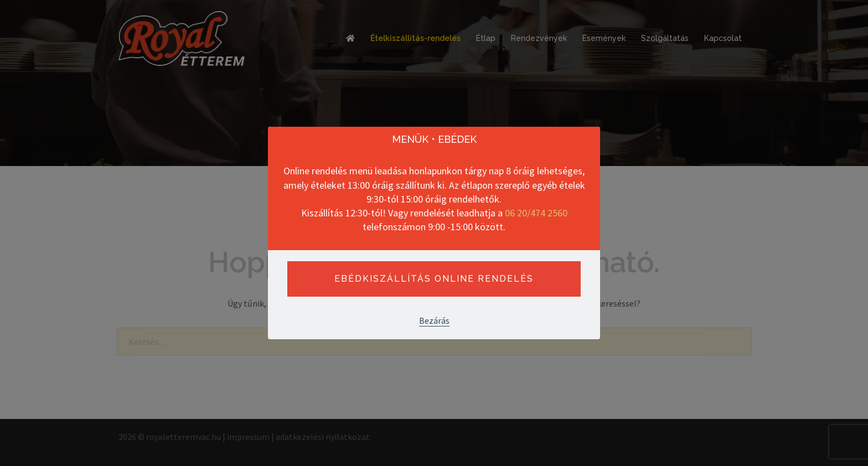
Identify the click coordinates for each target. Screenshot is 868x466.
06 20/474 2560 (536, 213)
